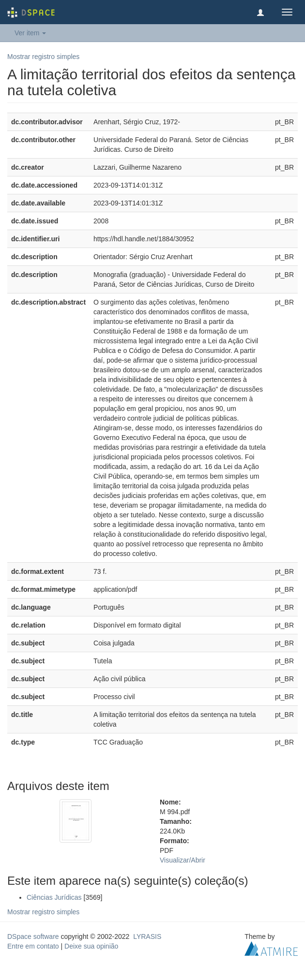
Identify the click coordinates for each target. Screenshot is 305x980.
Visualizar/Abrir (183, 860)
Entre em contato (33, 946)
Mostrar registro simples (43, 57)
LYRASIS (147, 936)
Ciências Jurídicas (54, 897)
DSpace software (33, 936)
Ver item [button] (30, 33)
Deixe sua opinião (91, 946)
